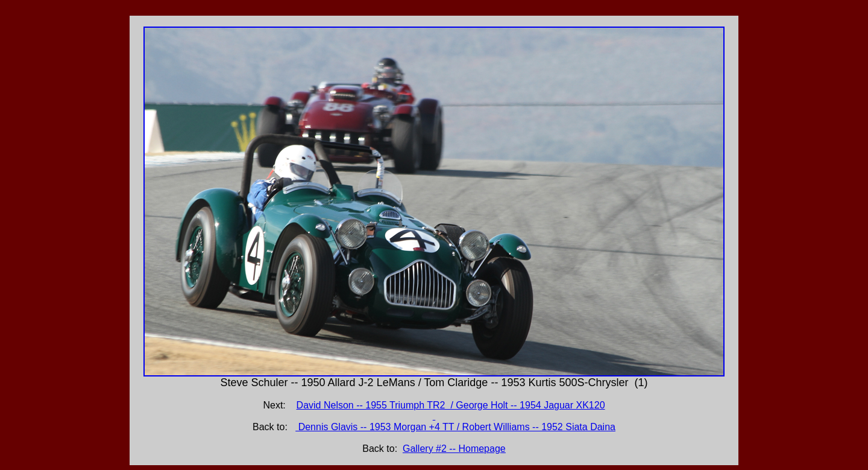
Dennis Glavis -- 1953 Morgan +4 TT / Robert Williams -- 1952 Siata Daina (455, 427)
